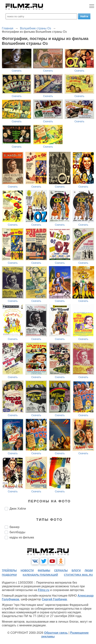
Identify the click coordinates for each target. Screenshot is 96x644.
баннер (14, 527)
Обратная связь (56, 633)
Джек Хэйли (18, 509)
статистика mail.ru (78, 575)
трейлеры (9, 570)
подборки (9, 575)
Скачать (17, 71)
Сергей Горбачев (54, 599)
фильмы (44, 570)
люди (89, 570)
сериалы (61, 570)
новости (27, 570)
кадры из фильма (22, 537)
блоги (76, 570)
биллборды (17, 532)
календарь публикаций (40, 575)
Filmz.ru (44, 590)
